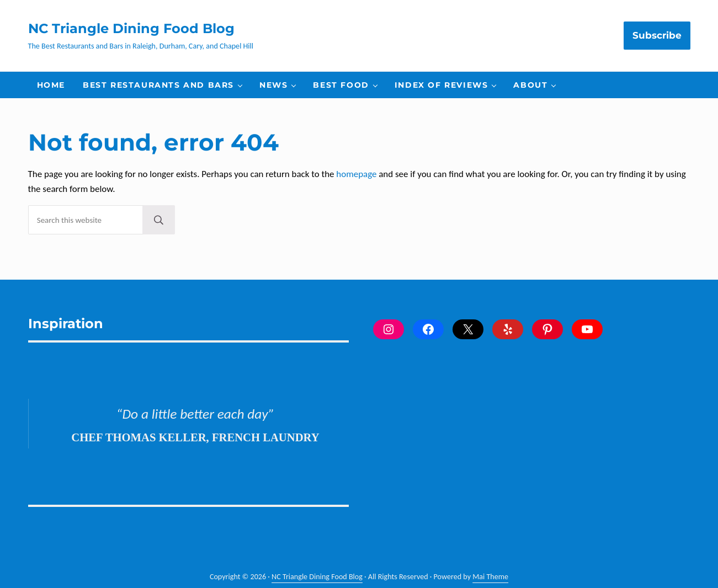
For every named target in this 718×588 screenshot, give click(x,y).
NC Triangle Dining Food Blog (131, 28)
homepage (356, 174)
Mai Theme (490, 577)
